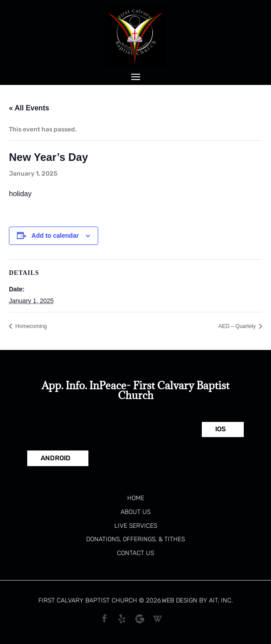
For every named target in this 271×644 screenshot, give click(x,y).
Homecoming (30, 326)
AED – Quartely (238, 326)
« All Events (29, 108)
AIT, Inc (220, 600)
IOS (221, 429)
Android (56, 458)
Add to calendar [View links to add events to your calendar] (55, 236)
